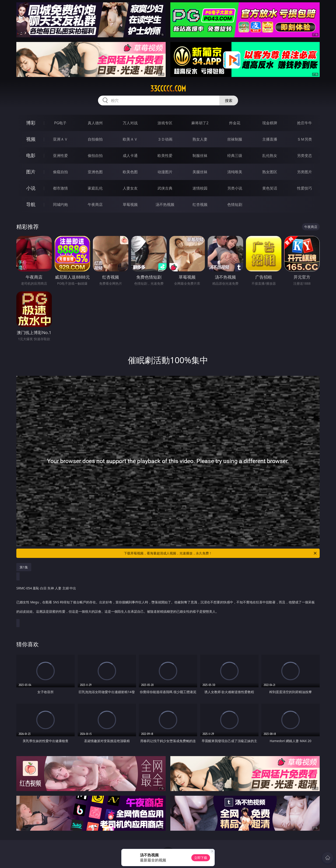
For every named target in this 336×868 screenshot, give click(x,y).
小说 (31, 188)
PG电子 (60, 123)
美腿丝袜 (200, 172)
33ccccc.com (168, 89)
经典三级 (235, 156)
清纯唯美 (235, 172)
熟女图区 (270, 172)
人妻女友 (130, 188)
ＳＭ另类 (304, 139)
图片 (31, 172)
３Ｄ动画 (165, 139)
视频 (31, 139)
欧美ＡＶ (130, 139)
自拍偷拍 (95, 139)
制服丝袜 (200, 156)
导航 (31, 204)
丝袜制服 (235, 139)
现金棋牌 (270, 123)
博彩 (31, 123)
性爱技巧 (304, 188)
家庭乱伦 (95, 188)
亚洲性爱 (60, 156)
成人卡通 (130, 156)
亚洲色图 (95, 172)
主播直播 (270, 139)
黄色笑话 (270, 188)
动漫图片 (165, 172)
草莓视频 (130, 204)
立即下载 (201, 858)
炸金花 (235, 123)
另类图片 (304, 172)
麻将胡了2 (200, 123)
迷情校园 (200, 188)
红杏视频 (200, 204)
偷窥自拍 (60, 172)
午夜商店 (95, 204)
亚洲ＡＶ (60, 139)
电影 (31, 155)
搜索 (229, 100)
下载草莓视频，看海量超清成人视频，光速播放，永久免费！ (221, 553)
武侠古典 (165, 188)
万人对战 (130, 123)
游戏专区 (165, 123)
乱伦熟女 (270, 156)
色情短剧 (235, 204)
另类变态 (304, 156)
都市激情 (60, 188)
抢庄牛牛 (304, 123)
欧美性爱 (165, 156)
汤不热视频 (165, 204)
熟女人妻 (200, 139)
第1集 (24, 567)
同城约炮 (60, 204)
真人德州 (95, 123)
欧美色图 (130, 172)
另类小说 (235, 188)
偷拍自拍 (95, 156)
